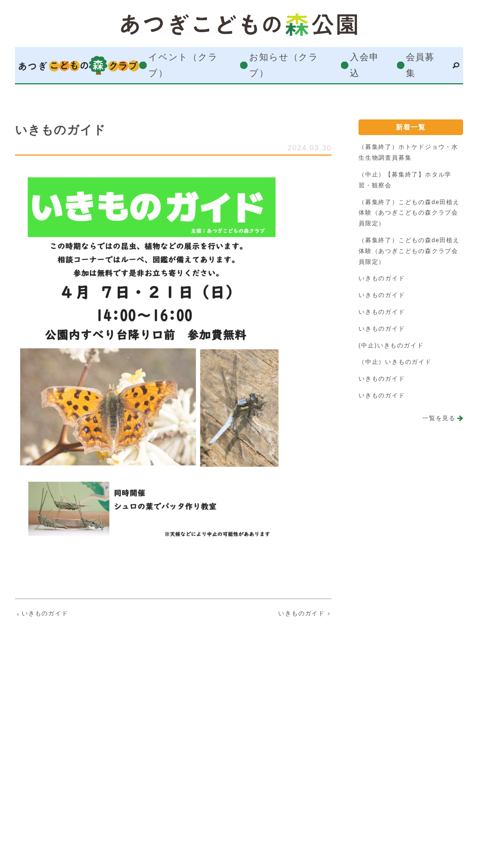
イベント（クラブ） (183, 65)
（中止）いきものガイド (395, 362)
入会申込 (364, 65)
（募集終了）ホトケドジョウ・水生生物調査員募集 (408, 152)
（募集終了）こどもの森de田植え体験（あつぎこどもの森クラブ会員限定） (409, 213)
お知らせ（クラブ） (284, 65)
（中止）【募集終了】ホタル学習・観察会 (405, 180)
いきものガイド (382, 278)
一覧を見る (439, 418)
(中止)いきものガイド (391, 345)
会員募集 (420, 65)
